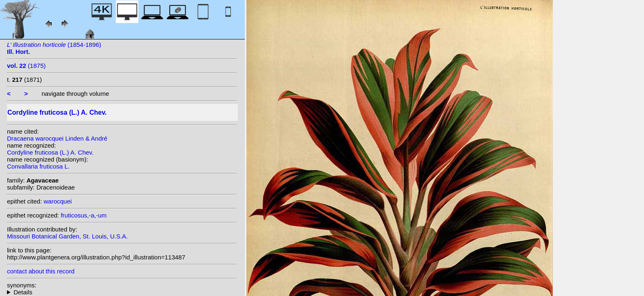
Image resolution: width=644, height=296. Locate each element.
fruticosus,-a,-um (84, 215)
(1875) (26, 66)
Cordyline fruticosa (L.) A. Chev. (50, 152)
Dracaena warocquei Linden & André (57, 138)
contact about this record (41, 271)
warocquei (57, 201)
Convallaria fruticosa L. (38, 166)
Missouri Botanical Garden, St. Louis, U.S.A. (67, 236)
